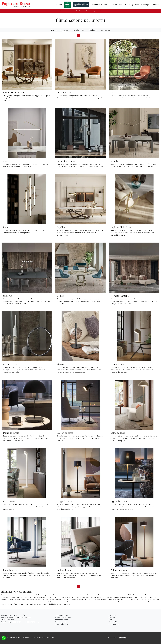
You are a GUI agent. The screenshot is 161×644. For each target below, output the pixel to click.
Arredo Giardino (62, 624)
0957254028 (9, 620)
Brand (111, 620)
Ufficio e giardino (132, 5)
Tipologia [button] (93, 30)
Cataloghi (145, 5)
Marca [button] (54, 30)
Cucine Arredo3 (61, 615)
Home (62, 11)
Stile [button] (84, 30)
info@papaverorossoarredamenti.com (23, 622)
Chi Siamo (113, 615)
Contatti (155, 5)
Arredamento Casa (99, 5)
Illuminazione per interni (93, 11)
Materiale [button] (75, 30)
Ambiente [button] (64, 30)
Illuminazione (80, 11)
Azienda (59, 5)
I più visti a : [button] (105, 30)
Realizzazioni (114, 624)
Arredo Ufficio (61, 622)
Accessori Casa (116, 5)
